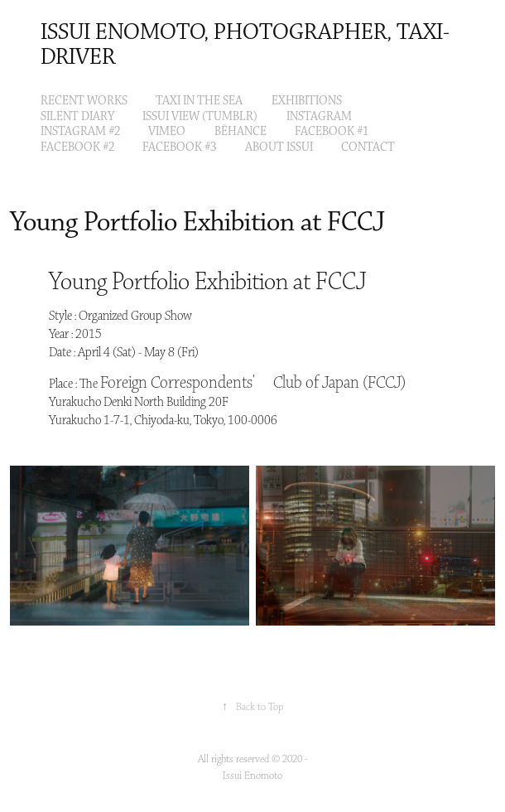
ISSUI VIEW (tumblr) (200, 117)
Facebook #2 (77, 147)
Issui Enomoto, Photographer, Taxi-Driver (245, 45)
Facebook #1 (332, 132)
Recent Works (84, 101)
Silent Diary (77, 117)
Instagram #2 (80, 132)
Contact (368, 147)
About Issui (279, 147)
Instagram (319, 117)
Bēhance (240, 132)
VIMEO (167, 132)
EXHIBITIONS (307, 101)
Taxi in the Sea (199, 101)
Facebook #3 (179, 147)
